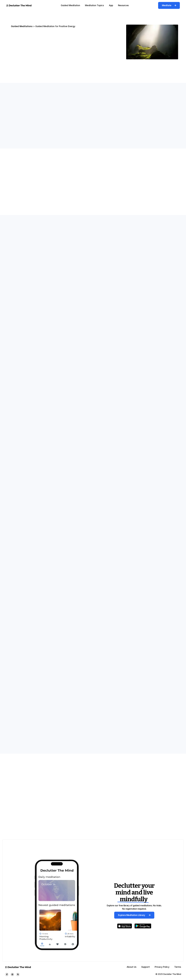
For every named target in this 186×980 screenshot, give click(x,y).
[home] (19, 5)
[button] (70, 5)
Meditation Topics (94, 5)
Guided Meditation (70, 5)
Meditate (169, 5)
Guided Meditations (22, 26)
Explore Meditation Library (134, 915)
